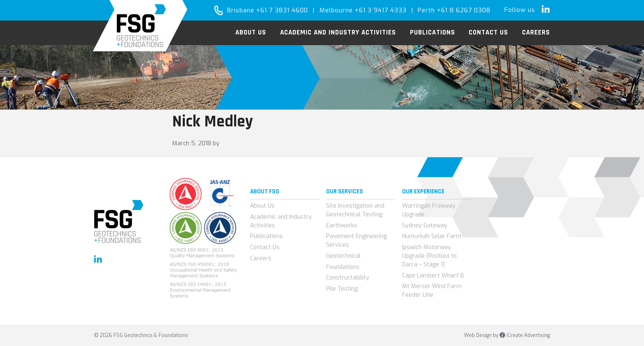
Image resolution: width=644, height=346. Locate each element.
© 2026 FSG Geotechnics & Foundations (141, 335)
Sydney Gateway (425, 226)
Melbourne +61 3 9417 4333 (363, 10)
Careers (261, 258)
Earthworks (342, 226)
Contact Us (265, 247)
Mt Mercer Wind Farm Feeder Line (432, 291)
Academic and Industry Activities (281, 221)
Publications (267, 236)
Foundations (343, 267)
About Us (262, 206)
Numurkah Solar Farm (432, 236)
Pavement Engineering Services (356, 241)
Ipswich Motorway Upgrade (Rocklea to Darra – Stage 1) (429, 256)
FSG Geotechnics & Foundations (140, 26)
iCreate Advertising (525, 335)
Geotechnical (343, 256)
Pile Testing (342, 289)
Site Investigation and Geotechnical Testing (355, 210)
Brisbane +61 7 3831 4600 (268, 10)
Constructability (348, 278)
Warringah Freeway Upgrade (429, 210)
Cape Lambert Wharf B (433, 276)
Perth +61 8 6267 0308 (454, 10)
